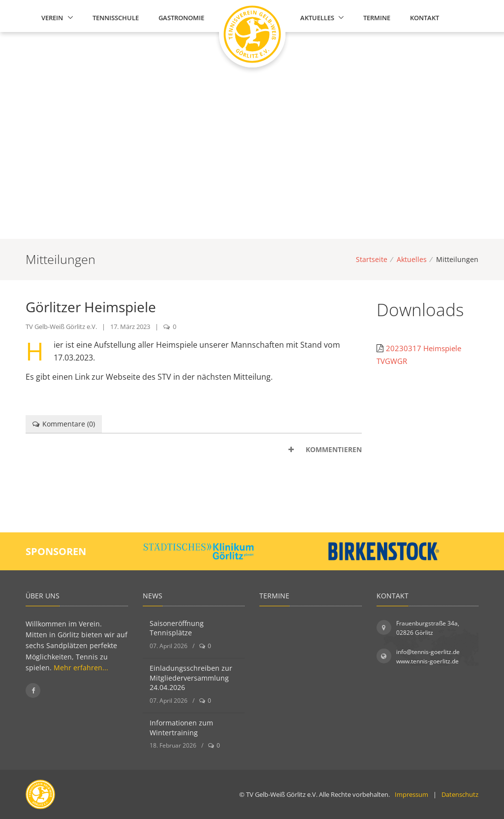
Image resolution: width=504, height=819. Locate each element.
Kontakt (425, 18)
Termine (377, 18)
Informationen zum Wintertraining (181, 728)
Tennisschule (116, 18)
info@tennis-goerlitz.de (428, 652)
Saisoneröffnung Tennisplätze (177, 628)
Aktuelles (317, 18)
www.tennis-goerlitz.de (427, 661)
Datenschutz (460, 794)
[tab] (194, 450)
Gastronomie (181, 18)
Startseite (372, 259)
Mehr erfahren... (81, 668)
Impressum (411, 794)
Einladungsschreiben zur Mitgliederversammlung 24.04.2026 (191, 678)
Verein (52, 18)
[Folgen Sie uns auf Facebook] (33, 690)
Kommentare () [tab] (64, 424)
